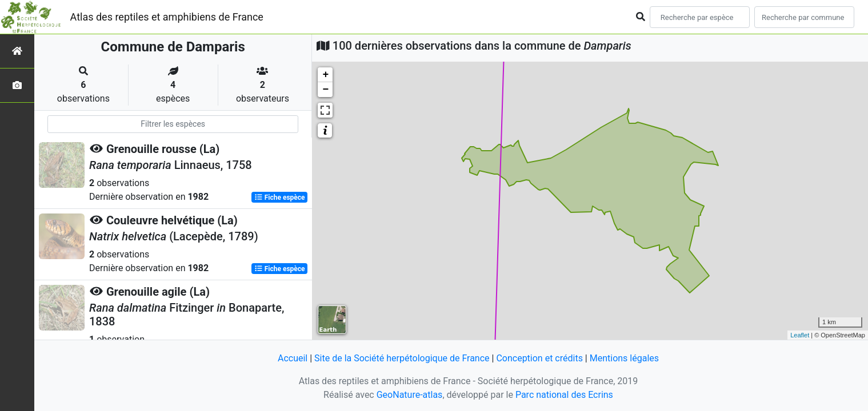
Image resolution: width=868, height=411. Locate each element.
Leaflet (800, 335)
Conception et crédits (539, 358)
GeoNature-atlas (410, 395)
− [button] (325, 90)
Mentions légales (624, 358)
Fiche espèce (280, 198)
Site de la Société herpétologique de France (402, 358)
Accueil (293, 358)
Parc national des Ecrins (564, 395)
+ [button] (325, 75)
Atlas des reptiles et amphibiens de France (167, 17)
